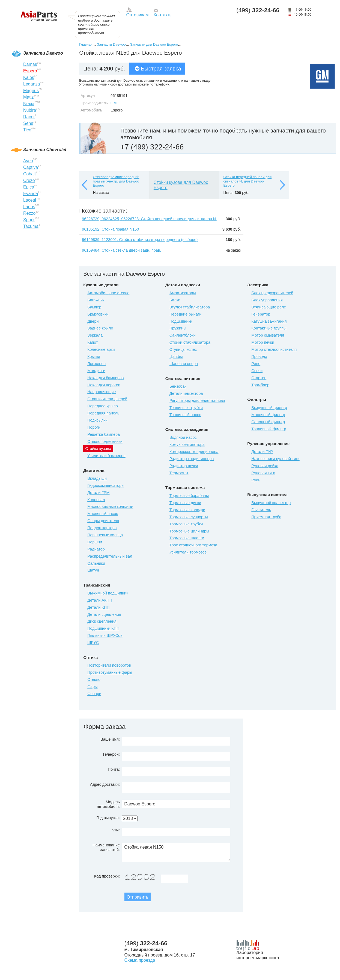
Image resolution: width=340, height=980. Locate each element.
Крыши (94, 357)
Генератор (261, 314)
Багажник (96, 300)
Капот (93, 342)
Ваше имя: (110, 739)
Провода (259, 357)
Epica (29, 187)
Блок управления (267, 300)
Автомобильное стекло (108, 293)
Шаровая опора (184, 364)
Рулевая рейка (265, 466)
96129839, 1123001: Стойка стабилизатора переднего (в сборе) (140, 240)
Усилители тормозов (188, 552)
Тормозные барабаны (189, 496)
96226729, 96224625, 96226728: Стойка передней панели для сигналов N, (149, 219)
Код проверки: (107, 876)
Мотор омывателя (268, 335)
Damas (30, 64)
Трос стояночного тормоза (193, 545)
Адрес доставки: (105, 784)
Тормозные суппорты (189, 517)
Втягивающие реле (269, 307)
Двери (93, 321)
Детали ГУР (262, 452)
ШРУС (93, 643)
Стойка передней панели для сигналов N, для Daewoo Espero (248, 181)
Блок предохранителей (272, 293)
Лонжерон (96, 364)
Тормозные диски (185, 503)
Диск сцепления (102, 621)
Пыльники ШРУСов (105, 635)
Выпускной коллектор (271, 503)
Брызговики (98, 314)
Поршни (95, 542)
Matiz (28, 97)
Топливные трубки (186, 408)
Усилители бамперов (106, 456)
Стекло (94, 679)
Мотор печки (263, 342)
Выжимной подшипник (108, 593)
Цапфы (176, 357)
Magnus (31, 91)
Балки (175, 300)
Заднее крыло (100, 328)
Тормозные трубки (186, 524)
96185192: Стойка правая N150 (110, 229)
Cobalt (29, 174)
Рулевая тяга (263, 473)
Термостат (179, 473)
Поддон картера (102, 528)
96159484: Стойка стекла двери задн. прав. (121, 250)
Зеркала (95, 335)
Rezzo (29, 213)
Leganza (32, 84)
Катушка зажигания (269, 321)
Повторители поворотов (109, 665)
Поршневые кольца (105, 535)
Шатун (93, 570)
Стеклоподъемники (105, 442)
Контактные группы (269, 328)
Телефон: (111, 754)
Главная (86, 44)
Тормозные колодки (187, 510)
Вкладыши (97, 478)
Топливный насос (185, 415)
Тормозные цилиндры (189, 531)
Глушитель (261, 510)
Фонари (94, 694)
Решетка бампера (104, 434)
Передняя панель (103, 413)
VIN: (116, 830)
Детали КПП (98, 607)
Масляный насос (103, 514)
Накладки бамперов (105, 378)
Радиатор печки (184, 466)
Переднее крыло (103, 406)
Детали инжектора (186, 393)
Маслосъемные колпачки (110, 507)
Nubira (30, 110)
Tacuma (31, 226)
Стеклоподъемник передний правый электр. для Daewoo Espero (116, 181)
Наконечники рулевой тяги (275, 459)
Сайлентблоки (183, 335)
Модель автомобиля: (108, 804)
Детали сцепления (104, 614)
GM (114, 103)
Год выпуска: (108, 818)
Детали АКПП (100, 600)
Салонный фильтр (268, 422)
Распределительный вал (110, 556)
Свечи (257, 371)
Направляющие (102, 392)
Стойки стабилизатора (190, 342)
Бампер (94, 307)
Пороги (94, 427)
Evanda (31, 194)
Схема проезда (140, 960)
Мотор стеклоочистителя (274, 349)
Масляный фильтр (268, 415)
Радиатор (96, 549)
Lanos (29, 207)
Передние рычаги (186, 314)
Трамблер (260, 385)
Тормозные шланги (187, 538)
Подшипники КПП (103, 628)
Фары (92, 687)
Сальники (96, 563)
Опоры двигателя (103, 521)
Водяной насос (183, 437)
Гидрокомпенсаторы (106, 485)
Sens (28, 123)
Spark (29, 220)
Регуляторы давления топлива (197, 401)
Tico (27, 130)
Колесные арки (101, 349)
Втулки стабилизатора (190, 307)
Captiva (31, 167)
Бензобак (178, 386)
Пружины (178, 328)
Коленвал (96, 500)
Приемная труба (266, 517)
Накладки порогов (104, 385)
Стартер (259, 378)
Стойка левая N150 (176, 852)
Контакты (163, 15)
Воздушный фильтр (269, 408)
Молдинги (96, 371)
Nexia (29, 104)
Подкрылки (97, 420)
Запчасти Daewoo (111, 44)
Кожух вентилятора (187, 445)
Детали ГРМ (98, 493)
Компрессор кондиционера (194, 452)
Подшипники (181, 321)
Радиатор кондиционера (192, 459)
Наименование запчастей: (106, 847)
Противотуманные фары (110, 672)
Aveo (28, 161)
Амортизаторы (183, 293)
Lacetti (30, 200)
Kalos (29, 77)
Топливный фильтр (269, 429)
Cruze (29, 180)
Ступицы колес (183, 349)
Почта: (114, 769)
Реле (256, 364)
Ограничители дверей (107, 399)
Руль (256, 480)
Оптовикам (138, 15)
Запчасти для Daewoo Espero (154, 44)
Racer (29, 117)
